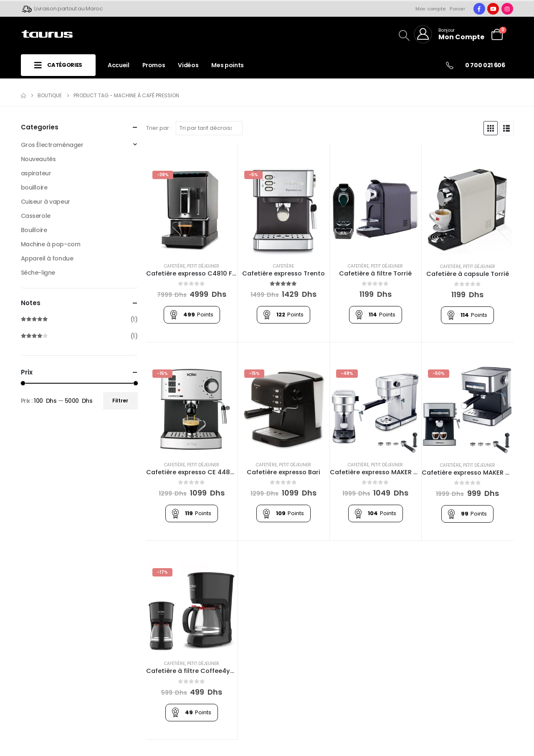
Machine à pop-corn (51, 244)
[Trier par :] (209, 128)
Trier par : (159, 128)
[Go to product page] (192, 210)
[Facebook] (479, 9)
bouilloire (34, 187)
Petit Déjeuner (203, 266)
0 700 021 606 (485, 65)
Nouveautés (38, 159)
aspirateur (36, 173)
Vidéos (188, 65)
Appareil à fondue (47, 258)
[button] (508, 30)
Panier (457, 9)
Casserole (36, 216)
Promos (154, 65)
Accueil (119, 65)
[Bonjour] (449, 34)
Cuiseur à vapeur (46, 202)
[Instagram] (507, 9)
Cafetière (175, 266)
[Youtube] (493, 9)
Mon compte (431, 9)
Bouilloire (34, 230)
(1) (79, 319)
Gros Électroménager (52, 145)
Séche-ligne (38, 273)
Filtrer (120, 401)
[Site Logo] (47, 34)
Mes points (228, 65)
